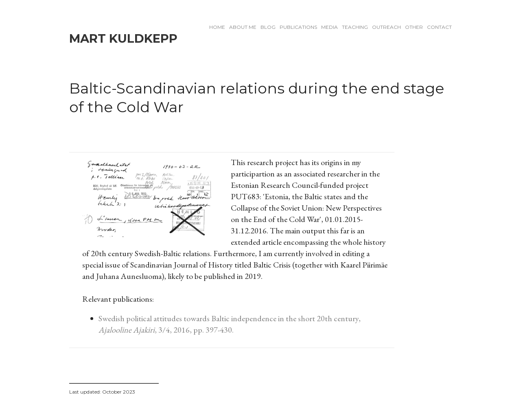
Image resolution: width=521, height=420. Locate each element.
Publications (298, 27)
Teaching (355, 27)
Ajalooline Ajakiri (127, 330)
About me (243, 27)
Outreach (386, 27)
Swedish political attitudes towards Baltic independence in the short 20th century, (230, 318)
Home (217, 27)
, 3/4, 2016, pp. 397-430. (194, 330)
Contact (439, 27)
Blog (268, 27)
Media (329, 27)
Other (414, 27)
